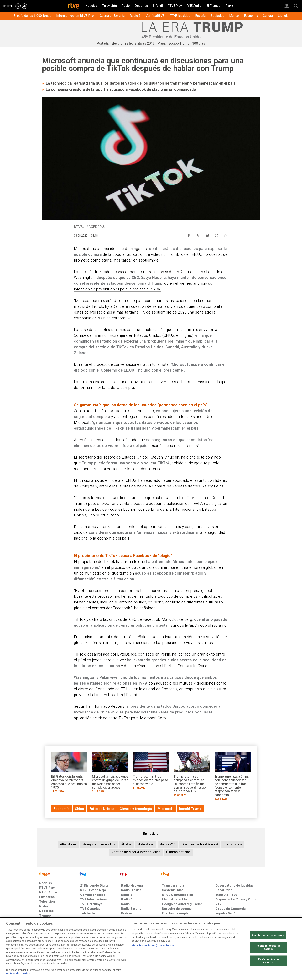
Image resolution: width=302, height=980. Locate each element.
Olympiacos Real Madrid (200, 844)
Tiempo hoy (233, 844)
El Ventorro (146, 844)
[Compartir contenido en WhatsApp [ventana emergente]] (216, 235)
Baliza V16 (168, 844)
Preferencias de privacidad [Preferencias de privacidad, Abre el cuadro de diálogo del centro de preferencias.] (268, 961)
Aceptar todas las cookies (268, 935)
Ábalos (126, 844)
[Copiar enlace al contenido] (226, 235)
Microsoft (83, 249)
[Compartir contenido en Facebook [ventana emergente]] (189, 235)
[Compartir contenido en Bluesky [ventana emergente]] (207, 235)
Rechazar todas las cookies (268, 947)
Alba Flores (68, 844)
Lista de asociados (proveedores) (153, 946)
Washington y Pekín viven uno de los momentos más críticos (129, 677)
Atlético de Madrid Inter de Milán (136, 852)
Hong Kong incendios (99, 844)
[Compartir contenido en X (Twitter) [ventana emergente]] (198, 235)
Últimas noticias (178, 852)
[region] (151, 949)
